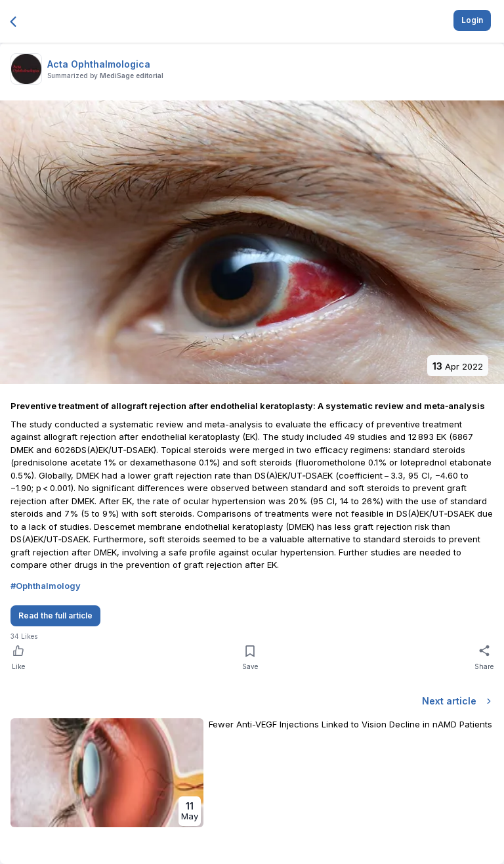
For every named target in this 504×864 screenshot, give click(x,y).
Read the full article (55, 616)
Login (472, 20)
